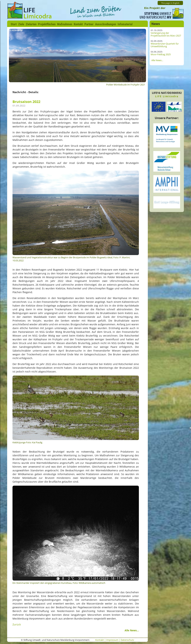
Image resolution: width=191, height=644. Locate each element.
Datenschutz (127, 640)
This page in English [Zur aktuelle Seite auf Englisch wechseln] (170, 3)
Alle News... (132, 630)
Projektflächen (47, 24)
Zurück (17, 624)
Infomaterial (125, 24)
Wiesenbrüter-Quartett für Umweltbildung (165, 45)
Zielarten (31, 24)
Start (14, 24)
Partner (89, 24)
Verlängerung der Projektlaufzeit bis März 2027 (166, 34)
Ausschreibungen (106, 24)
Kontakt (78, 24)
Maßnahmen (65, 24)
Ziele (21, 24)
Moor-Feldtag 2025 (161, 54)
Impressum (112, 640)
